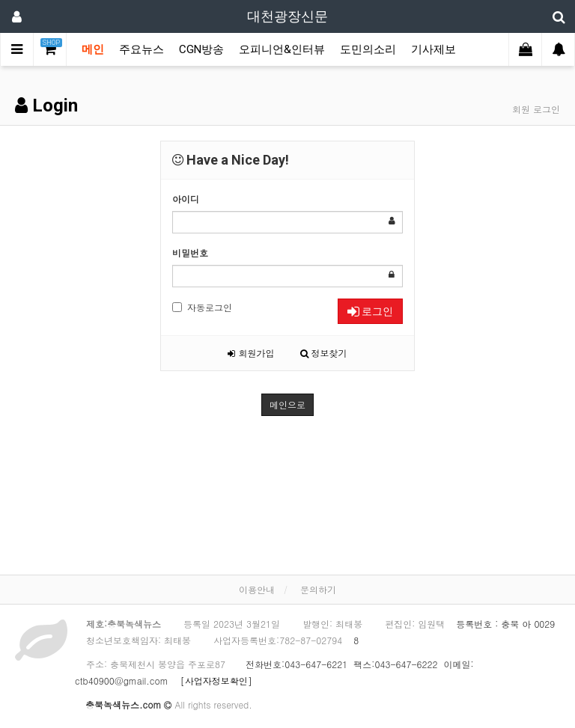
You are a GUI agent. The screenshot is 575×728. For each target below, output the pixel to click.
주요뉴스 (142, 49)
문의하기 (318, 589)
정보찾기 (324, 353)
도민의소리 (368, 49)
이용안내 (257, 589)
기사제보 (433, 49)
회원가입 (251, 353)
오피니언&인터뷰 (282, 49)
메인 (93, 49)
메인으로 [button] (287, 404)
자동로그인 (202, 307)
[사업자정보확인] (212, 680)
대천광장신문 (287, 16)
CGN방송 (201, 49)
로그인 (370, 311)
